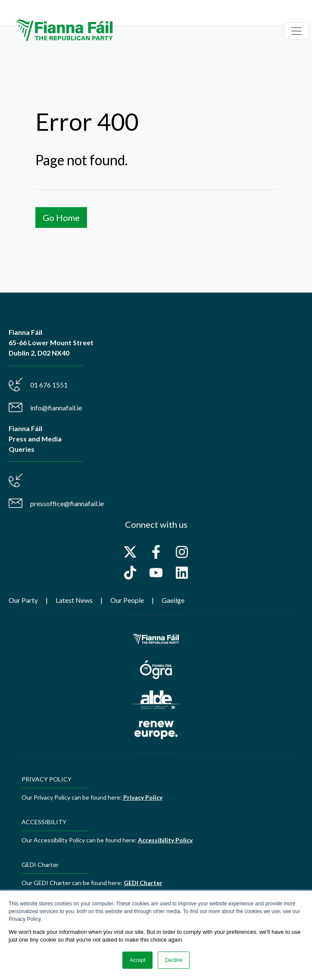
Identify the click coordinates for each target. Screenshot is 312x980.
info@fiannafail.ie (56, 408)
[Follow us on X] (130, 552)
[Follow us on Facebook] (156, 552)
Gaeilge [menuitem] (173, 600)
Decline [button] (174, 960)
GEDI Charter (143, 883)
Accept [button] (138, 960)
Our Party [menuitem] (23, 600)
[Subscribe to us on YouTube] (156, 573)
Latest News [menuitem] (74, 600)
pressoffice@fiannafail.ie (67, 503)
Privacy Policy (143, 797)
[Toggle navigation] (296, 31)
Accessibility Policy (165, 840)
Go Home (61, 217)
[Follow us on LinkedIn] (182, 573)
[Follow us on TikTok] (130, 573)
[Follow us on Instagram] (182, 552)
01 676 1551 (49, 385)
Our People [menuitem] (127, 600)
